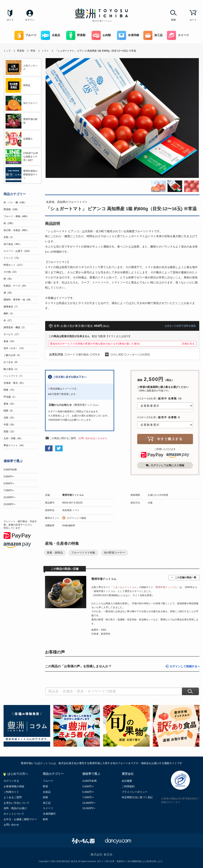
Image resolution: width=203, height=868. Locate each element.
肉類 (45, 797)
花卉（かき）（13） (14, 348)
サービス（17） (12, 334)
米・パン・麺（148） (15, 202)
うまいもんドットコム (125, 587)
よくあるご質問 (13, 797)
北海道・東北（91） (14, 383)
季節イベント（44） (14, 445)
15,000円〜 (10, 504)
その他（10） (11, 272)
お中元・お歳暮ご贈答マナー (20, 819)
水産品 (50, 35)
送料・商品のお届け (15, 808)
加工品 (153, 35)
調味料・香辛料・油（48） (18, 300)
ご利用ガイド (11, 792)
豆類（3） (9, 237)
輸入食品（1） (11, 369)
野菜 (33, 51)
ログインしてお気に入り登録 (165, 465)
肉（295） (9, 223)
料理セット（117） (14, 265)
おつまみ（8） (11, 362)
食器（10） (10, 341)
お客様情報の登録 (14, 786)
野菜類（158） (11, 209)
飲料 (45, 819)
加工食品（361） (13, 244)
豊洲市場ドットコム (73, 495)
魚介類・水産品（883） (16, 230)
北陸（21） (10, 418)
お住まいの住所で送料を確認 (180, 326)
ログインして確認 (77, 518)
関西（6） (9, 411)
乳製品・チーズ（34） (16, 286)
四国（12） (10, 432)
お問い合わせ (11, 825)
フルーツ (25, 35)
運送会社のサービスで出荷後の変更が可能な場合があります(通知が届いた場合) (95, 344)
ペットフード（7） (14, 376)
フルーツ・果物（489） (16, 216)
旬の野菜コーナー (114, 553)
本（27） (8, 320)
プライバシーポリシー (135, 792)
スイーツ (178, 35)
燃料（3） (9, 314)
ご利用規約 (128, 786)
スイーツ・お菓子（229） (17, 251)
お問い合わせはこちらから (93, 438)
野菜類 (76, 35)
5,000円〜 (9, 483)
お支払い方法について (16, 803)
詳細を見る (188, 344)
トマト (45, 51)
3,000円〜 (9, 477)
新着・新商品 (55, 553)
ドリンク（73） (12, 258)
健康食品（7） (11, 307)
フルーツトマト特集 (83, 553)
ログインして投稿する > (185, 666)
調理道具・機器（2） (15, 327)
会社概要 (127, 781)
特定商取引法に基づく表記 (137, 797)
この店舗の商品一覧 (186, 577)
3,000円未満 (10, 470)
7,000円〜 (9, 490)
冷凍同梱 (128, 35)
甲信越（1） (10, 397)
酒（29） (8, 293)
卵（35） (8, 279)
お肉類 (101, 35)
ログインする (11, 781)
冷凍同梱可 (49, 814)
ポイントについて (14, 814)
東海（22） (10, 404)
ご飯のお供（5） (13, 355)
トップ (7, 51)
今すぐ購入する (165, 439)
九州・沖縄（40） (13, 438)
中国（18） (10, 425)
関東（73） (10, 390)
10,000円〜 (10, 497)
